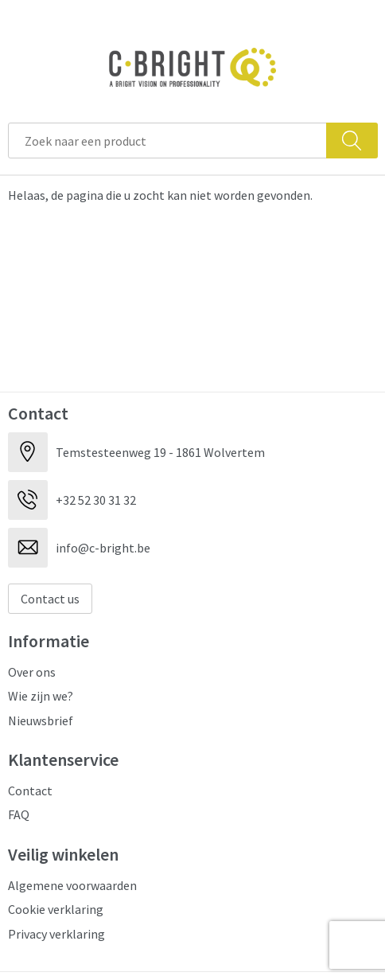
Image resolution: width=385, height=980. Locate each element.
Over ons (32, 672)
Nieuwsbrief (41, 720)
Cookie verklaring (56, 909)
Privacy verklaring (56, 934)
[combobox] (167, 141)
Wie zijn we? (41, 696)
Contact (30, 791)
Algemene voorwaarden (72, 885)
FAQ (19, 814)
